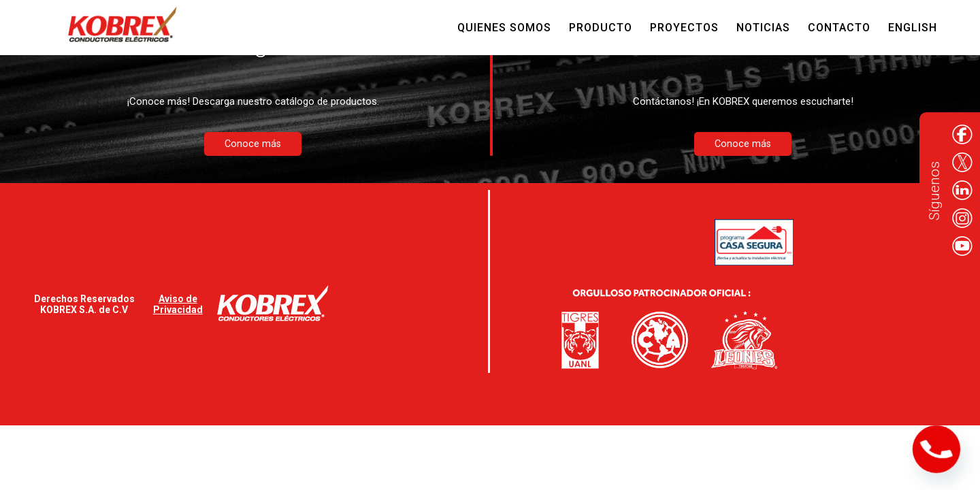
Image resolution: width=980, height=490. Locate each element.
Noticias (763, 28)
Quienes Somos (504, 28)
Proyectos (684, 28)
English (913, 28)
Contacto (839, 28)
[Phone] (936, 449)
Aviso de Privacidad (178, 304)
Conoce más (253, 144)
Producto (601, 28)
